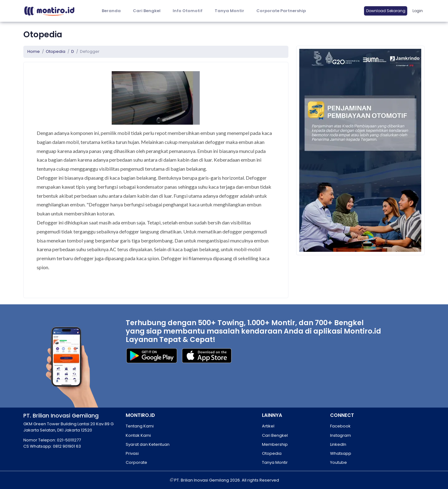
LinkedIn (338, 444)
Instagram (341, 435)
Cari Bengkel (147, 11)
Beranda (111, 11)
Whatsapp (341, 453)
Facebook (340, 426)
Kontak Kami (138, 435)
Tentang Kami (140, 426)
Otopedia (56, 51)
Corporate (136, 462)
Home (34, 51)
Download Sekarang (386, 11)
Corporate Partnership (281, 11)
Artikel (268, 426)
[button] (187, 11)
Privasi (132, 453)
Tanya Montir (229, 11)
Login (418, 11)
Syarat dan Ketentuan (148, 444)
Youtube (338, 462)
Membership (275, 444)
